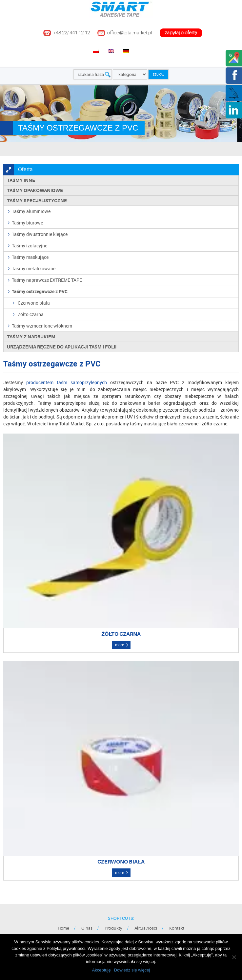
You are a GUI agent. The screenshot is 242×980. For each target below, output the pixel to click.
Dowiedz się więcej (132, 970)
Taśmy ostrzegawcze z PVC (40, 291)
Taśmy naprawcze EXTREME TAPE (47, 280)
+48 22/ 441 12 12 (71, 33)
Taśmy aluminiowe (31, 211)
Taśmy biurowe (27, 223)
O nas (87, 928)
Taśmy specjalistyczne (37, 201)
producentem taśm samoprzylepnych (67, 382)
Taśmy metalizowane (34, 268)
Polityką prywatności (66, 948)
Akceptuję (101, 970)
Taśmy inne (21, 180)
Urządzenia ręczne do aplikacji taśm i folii (62, 347)
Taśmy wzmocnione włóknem (42, 326)
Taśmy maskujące (30, 257)
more (120, 645)
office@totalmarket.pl (130, 33)
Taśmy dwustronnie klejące (40, 234)
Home (63, 928)
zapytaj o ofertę (181, 33)
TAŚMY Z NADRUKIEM (31, 337)
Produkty (113, 928)
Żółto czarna (31, 314)
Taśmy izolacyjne (30, 246)
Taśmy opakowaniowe (35, 190)
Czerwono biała (34, 303)
